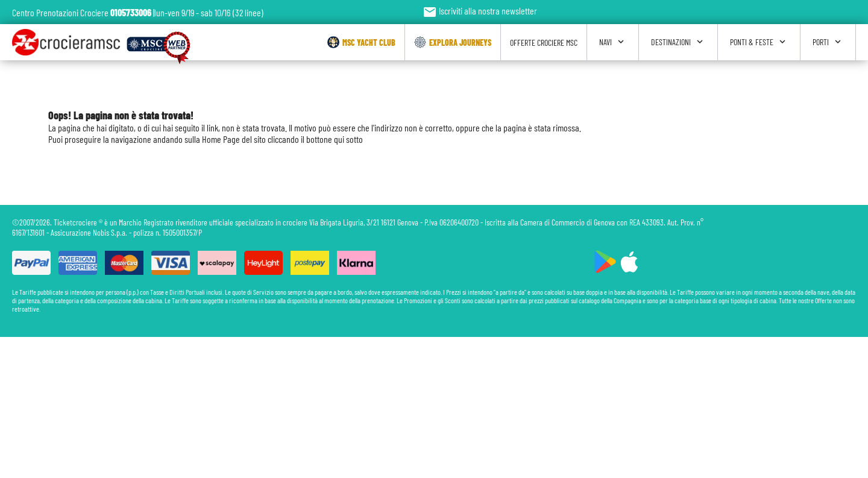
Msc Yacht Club (361, 42)
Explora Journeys (453, 42)
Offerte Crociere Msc (544, 42)
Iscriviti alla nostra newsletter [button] (480, 11)
